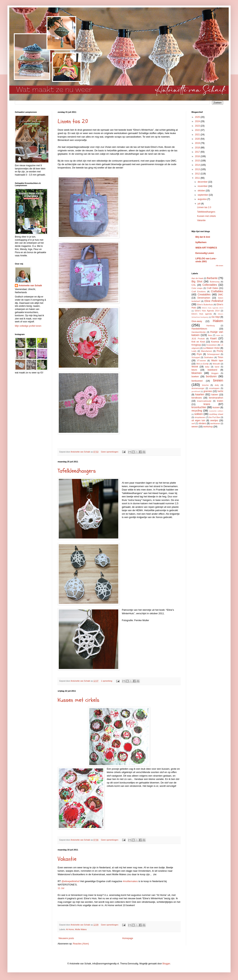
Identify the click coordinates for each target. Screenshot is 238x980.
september (203, 195)
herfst (220, 391)
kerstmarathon (216, 398)
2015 (198, 161)
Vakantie (67, 859)
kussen (216, 407)
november (203, 186)
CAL (194, 285)
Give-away (197, 321)
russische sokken (216, 411)
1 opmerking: (107, 681)
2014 (198, 165)
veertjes (214, 420)
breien (218, 380)
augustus (202, 199)
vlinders (202, 423)
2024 (198, 121)
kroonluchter (199, 407)
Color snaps (197, 288)
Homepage (128, 938)
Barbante (212, 278)
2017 (198, 152)
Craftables (217, 291)
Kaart (213, 338)
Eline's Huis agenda (202, 314)
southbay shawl (216, 414)
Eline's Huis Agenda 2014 (207, 311)
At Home (70, 929)
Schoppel (196, 357)
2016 (198, 156)
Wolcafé (216, 364)
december (203, 182)
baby (207, 367)
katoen (215, 395)
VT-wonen (201, 361)
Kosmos (215, 342)
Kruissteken (212, 345)
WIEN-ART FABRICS (206, 248)
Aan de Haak (197, 278)
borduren (211, 376)
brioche (205, 385)
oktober (202, 191)
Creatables (204, 294)
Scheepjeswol (213, 354)
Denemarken (204, 298)
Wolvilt (195, 367)
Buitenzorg (215, 282)
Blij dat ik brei (203, 237)
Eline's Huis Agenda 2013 (213, 308)
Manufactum (206, 351)
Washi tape (217, 361)
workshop (208, 427)
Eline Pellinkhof (214, 301)
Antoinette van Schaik (30, 286)
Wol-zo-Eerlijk (202, 364)
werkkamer (215, 423)
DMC (221, 295)
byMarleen (201, 242)
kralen (220, 401)
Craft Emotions (199, 291)
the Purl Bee (214, 417)
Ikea (210, 335)
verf (193, 423)
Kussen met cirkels (78, 700)
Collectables (210, 285)
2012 (198, 174)
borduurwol (197, 381)
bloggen (215, 373)
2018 (198, 148)
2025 (198, 117)
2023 (198, 126)
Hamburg (210, 326)
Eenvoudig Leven (205, 253)
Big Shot (197, 281)
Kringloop (196, 345)
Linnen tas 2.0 (73, 121)
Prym (199, 354)
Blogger (166, 964)
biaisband (212, 370)
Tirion (220, 357)
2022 (198, 130)
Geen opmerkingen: (110, 452)
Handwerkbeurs (199, 329)
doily (217, 385)
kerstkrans (197, 398)
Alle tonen (219, 266)
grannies (208, 391)
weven (195, 427)
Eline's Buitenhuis (205, 305)
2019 (198, 143)
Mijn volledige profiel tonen (28, 326)
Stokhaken (209, 357)
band (217, 367)
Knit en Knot (198, 342)
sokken (199, 414)
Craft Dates (213, 288)
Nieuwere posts (66, 938)
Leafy (194, 351)
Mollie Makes (81, 929)
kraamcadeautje (204, 401)
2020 (198, 139)
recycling (197, 411)
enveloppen (214, 388)
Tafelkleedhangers (77, 471)
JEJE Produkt (198, 339)
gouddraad (196, 391)
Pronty (220, 351)
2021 (198, 135)
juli (199, 204)
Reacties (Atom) (81, 944)
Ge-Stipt (216, 317)
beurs (194, 370)
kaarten (200, 394)
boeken (195, 377)
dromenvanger (198, 388)
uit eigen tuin (198, 420)
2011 (198, 178)
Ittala (218, 335)
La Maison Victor (212, 348)
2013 (198, 169)
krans (207, 404)
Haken (218, 321)
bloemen (197, 373)
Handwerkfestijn (199, 332)
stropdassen (200, 417)
